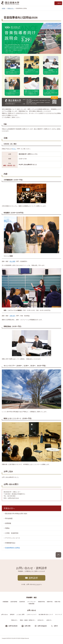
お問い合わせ (4, 615)
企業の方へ (49, 620)
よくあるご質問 (20, 615)
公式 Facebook (13, 626)
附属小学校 (57, 602)
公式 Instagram (42, 626)
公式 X (56, 626)
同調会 (7, 528)
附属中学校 (50, 602)
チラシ (14, 149)
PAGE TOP (58, 555)
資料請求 (33, 578)
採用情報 (8, 523)
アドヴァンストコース (13, 538)
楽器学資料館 (14, 602)
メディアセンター (31, 602)
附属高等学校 (41, 602)
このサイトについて (31, 615)
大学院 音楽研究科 (12, 533)
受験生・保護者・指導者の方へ (28, 620)
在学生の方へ (41, 620)
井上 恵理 (12, 261)
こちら (37, 584)
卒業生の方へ (11, 8)
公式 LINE (28, 626)
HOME (3, 8)
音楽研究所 (22, 602)
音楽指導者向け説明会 (13, 548)
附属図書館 (6, 602)
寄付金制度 (9, 518)
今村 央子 (12, 316)
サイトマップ (59, 615)
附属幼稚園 (31, 604)
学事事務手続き (10, 543)
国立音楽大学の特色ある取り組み (16, 514)
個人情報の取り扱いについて (46, 615)
